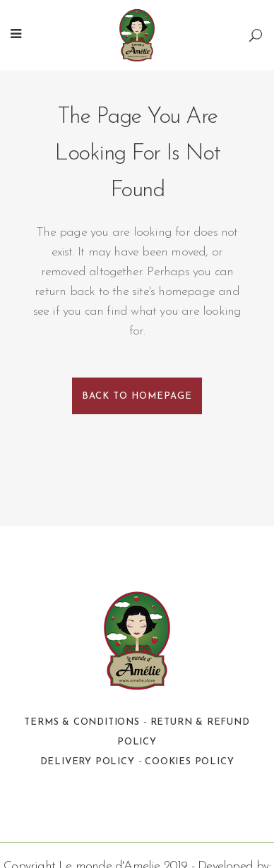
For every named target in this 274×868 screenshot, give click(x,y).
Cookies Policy (189, 762)
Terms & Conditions (82, 722)
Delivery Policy (88, 762)
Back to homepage (137, 396)
